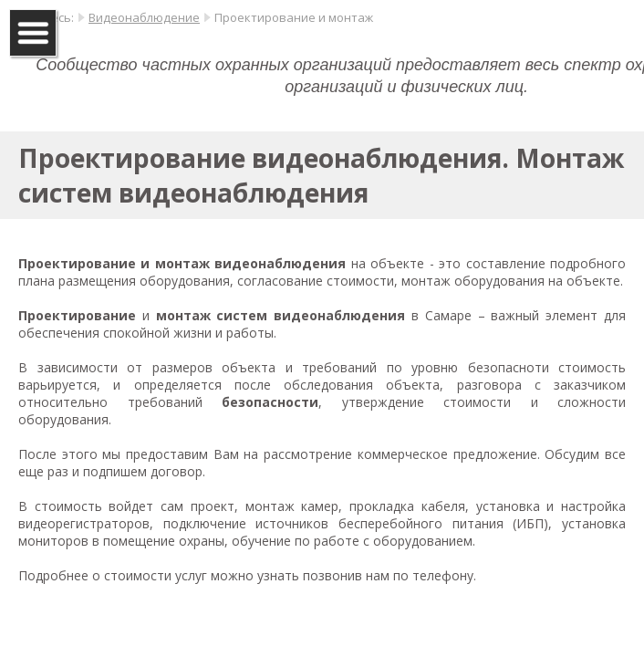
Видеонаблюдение (144, 17)
